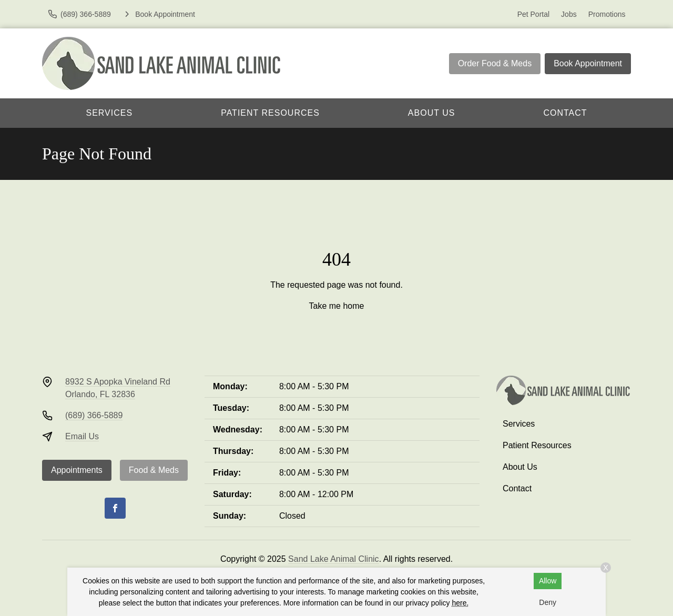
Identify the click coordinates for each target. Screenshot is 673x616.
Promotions (607, 14)
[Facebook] (115, 508)
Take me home (337, 306)
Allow (548, 581)
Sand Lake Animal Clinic (334, 559)
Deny (548, 602)
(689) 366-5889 (94, 415)
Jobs (569, 14)
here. (460, 603)
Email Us (82, 436)
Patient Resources (270, 113)
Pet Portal (533, 14)
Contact (565, 113)
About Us (432, 113)
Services (110, 113)
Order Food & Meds (495, 63)
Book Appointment (588, 63)
